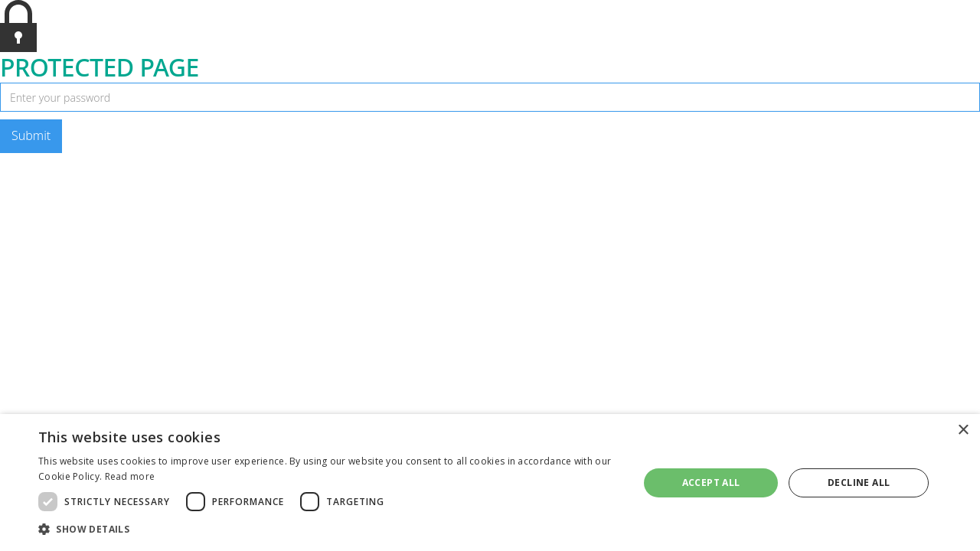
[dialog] (490, 483)
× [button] (963, 430)
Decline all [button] (859, 483)
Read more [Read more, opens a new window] (130, 476)
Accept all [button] (711, 483)
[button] (330, 530)
